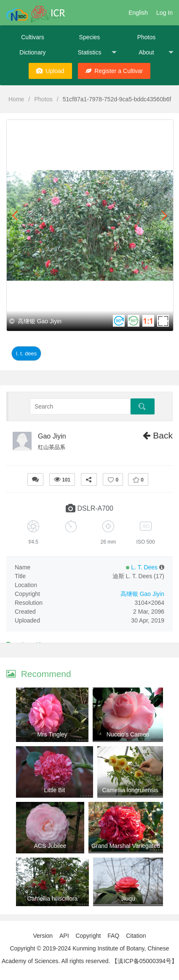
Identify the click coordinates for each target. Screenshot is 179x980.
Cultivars (32, 37)
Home (16, 99)
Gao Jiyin (52, 436)
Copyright (88, 936)
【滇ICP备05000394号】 (144, 961)
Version (43, 936)
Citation (136, 936)
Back (158, 435)
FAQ (113, 936)
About (156, 53)
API (64, 936)
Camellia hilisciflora (53, 899)
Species (90, 37)
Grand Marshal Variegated (126, 846)
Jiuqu (128, 899)
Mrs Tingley (52, 734)
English (138, 13)
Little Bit (55, 790)
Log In (164, 13)
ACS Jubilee (50, 846)
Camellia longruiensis (130, 790)
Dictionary (32, 52)
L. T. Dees (26, 353)
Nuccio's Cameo (128, 734)
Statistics (97, 53)
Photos (147, 37)
